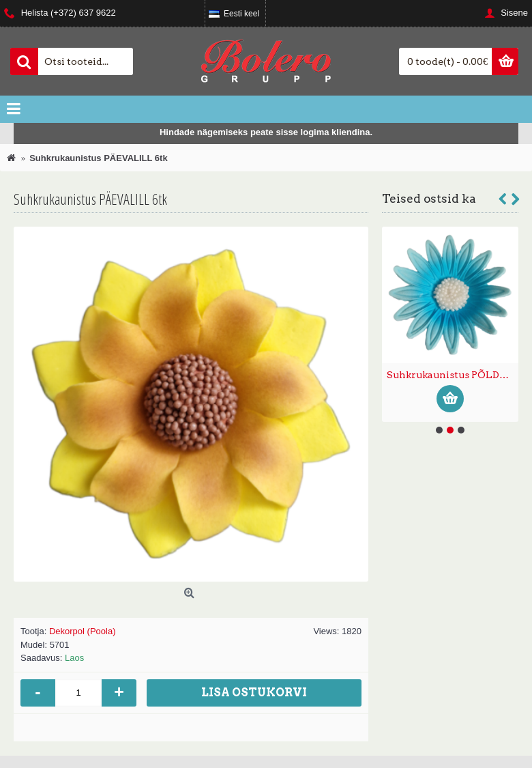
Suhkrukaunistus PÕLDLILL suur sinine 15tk (453, 375)
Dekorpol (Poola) (83, 631)
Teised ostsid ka (429, 199)
